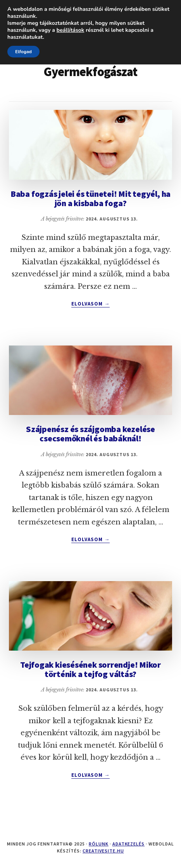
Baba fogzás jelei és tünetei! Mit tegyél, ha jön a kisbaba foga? (90, 198)
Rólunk (99, 844)
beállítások (71, 30)
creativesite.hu (103, 851)
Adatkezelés (129, 844)
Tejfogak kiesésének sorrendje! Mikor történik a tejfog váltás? (90, 669)
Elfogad (23, 52)
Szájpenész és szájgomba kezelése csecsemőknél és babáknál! (90, 434)
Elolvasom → (90, 304)
